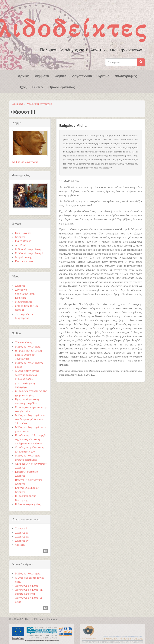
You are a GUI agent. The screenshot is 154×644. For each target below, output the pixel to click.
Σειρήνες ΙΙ (21, 533)
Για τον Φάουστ (24, 261)
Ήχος (22, 87)
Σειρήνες (20, 237)
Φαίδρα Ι (20, 545)
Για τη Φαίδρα (23, 241)
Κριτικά (104, 76)
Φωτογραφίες (126, 76)
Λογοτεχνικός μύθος (27, 586)
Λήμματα (42, 76)
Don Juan (20, 298)
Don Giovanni (23, 233)
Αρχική (24, 76)
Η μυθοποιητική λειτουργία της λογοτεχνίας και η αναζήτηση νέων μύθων (31, 439)
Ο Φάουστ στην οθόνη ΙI (29, 253)
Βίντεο (37, 87)
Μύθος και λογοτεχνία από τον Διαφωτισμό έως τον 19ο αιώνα (30, 419)
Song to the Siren (25, 294)
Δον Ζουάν (21, 245)
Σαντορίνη (21, 290)
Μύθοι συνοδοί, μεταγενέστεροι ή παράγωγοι (25, 383)
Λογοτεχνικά (82, 76)
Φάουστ (20, 310)
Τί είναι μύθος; (24, 342)
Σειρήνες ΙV (22, 541)
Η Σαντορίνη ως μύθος (28, 504)
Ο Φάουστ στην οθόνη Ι (29, 249)
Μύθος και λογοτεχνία (39, 104)
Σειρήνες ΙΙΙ (22, 537)
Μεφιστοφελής (24, 257)
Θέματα (61, 76)
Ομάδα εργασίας (62, 87)
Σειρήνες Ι (21, 528)
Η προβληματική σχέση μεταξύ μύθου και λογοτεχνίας (28, 355)
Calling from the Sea (27, 306)
